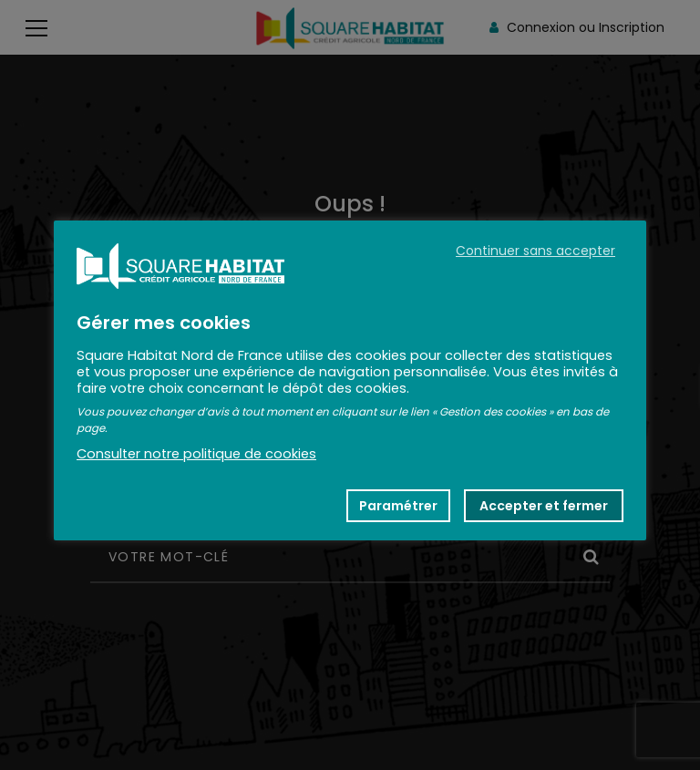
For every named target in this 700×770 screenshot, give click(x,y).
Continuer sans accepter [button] (535, 251)
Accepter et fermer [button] (544, 506)
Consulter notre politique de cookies (196, 454)
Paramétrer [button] (398, 506)
